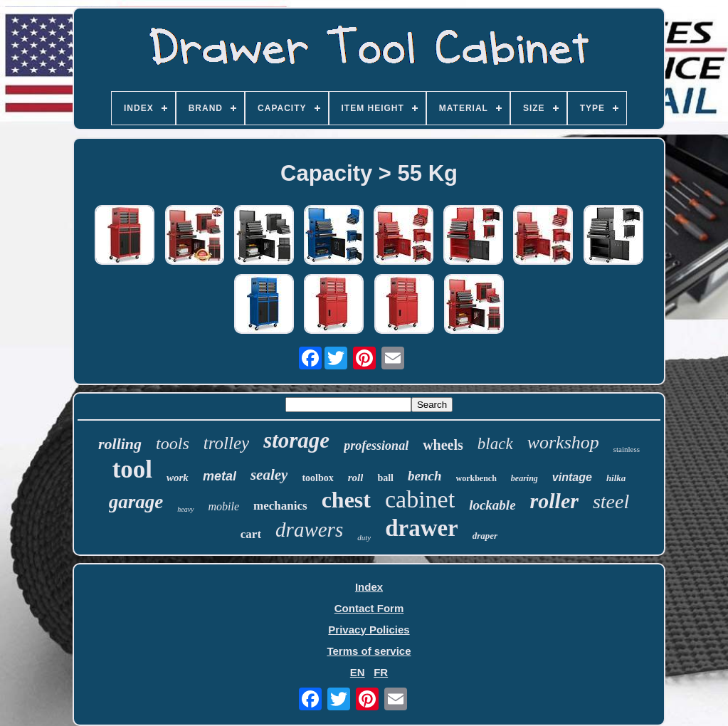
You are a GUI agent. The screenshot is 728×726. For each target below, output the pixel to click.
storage (296, 440)
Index (369, 587)
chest (346, 500)
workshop (563, 442)
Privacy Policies (369, 630)
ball (385, 478)
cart (251, 534)
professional (376, 446)
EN (358, 672)
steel (611, 501)
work (178, 478)
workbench (476, 478)
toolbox (317, 478)
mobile (224, 506)
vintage (572, 477)
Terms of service (369, 651)
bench (425, 476)
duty (364, 537)
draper (485, 536)
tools (173, 443)
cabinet (420, 499)
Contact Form (369, 608)
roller (554, 501)
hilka (616, 478)
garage (136, 502)
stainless (627, 449)
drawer (422, 528)
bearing (524, 478)
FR (381, 672)
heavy (185, 509)
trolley (226, 443)
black (495, 444)
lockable (492, 505)
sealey (269, 475)
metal (220, 476)
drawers (309, 530)
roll (356, 478)
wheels (443, 445)
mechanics (280, 506)
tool (132, 469)
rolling (120, 444)
